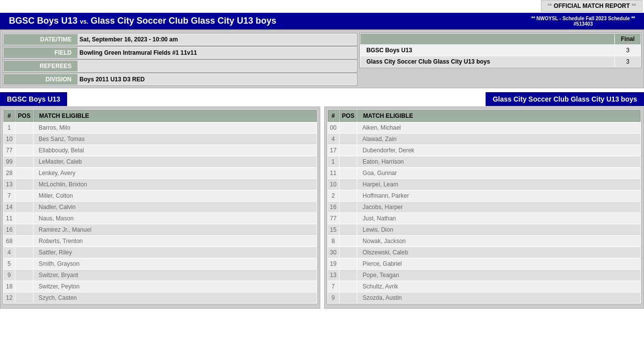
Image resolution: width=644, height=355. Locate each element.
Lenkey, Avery (57, 173)
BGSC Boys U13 (43, 21)
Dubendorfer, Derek (389, 150)
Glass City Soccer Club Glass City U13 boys (184, 21)
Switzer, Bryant (58, 275)
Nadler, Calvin (57, 207)
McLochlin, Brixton (63, 184)
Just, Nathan (379, 218)
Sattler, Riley (55, 252)
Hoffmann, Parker (386, 196)
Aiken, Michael (381, 128)
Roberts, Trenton (60, 241)
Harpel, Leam (380, 184)
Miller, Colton (56, 196)
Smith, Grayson (59, 264)
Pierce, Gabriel (382, 264)
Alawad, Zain (379, 139)
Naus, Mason (56, 218)
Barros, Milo (54, 128)
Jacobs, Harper (383, 207)
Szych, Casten (57, 298)
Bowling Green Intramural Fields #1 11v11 (139, 53)
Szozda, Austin (382, 298)
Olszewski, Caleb (385, 252)
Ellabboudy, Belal (61, 150)
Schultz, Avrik (380, 286)
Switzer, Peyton (59, 286)
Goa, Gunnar (380, 173)
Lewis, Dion (378, 230)
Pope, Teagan (381, 275)
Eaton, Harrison (383, 162)
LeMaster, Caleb (60, 162)
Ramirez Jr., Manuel (65, 230)
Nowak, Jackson (384, 241)
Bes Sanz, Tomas (61, 139)
